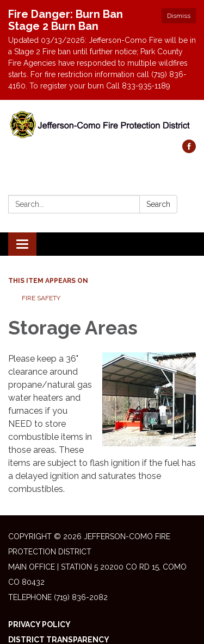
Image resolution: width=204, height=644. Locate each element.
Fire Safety (41, 298)
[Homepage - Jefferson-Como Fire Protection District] (102, 125)
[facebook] (189, 150)
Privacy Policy (39, 624)
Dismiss (179, 16)
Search (158, 204)
